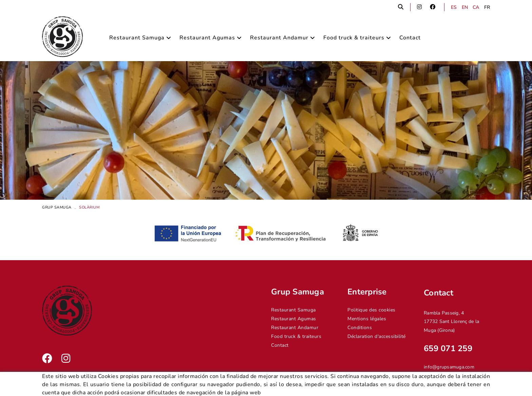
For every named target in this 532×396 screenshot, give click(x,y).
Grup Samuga (57, 207)
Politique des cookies (372, 310)
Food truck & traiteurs (296, 336)
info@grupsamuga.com (449, 367)
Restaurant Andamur (295, 328)
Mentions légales (367, 319)
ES (454, 7)
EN (465, 7)
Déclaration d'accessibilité (377, 336)
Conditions (360, 328)
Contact (280, 345)
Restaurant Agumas (294, 319)
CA (476, 7)
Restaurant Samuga (293, 310)
